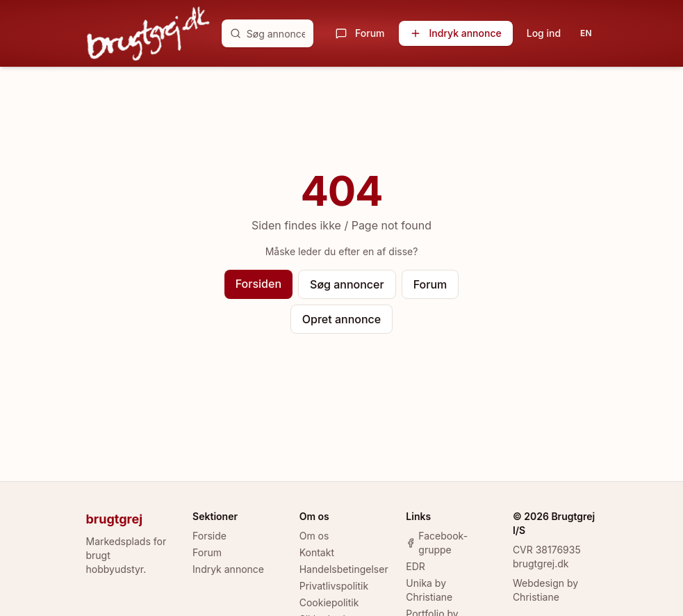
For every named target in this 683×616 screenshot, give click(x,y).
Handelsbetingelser (344, 569)
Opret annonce (341, 319)
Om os (314, 536)
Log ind (544, 33)
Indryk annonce (456, 33)
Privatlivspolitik (334, 586)
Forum (360, 33)
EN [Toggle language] (586, 33)
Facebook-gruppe (437, 543)
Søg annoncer (347, 284)
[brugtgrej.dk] (148, 33)
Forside (209, 536)
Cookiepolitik (329, 602)
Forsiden (258, 284)
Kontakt (317, 552)
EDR (415, 566)
